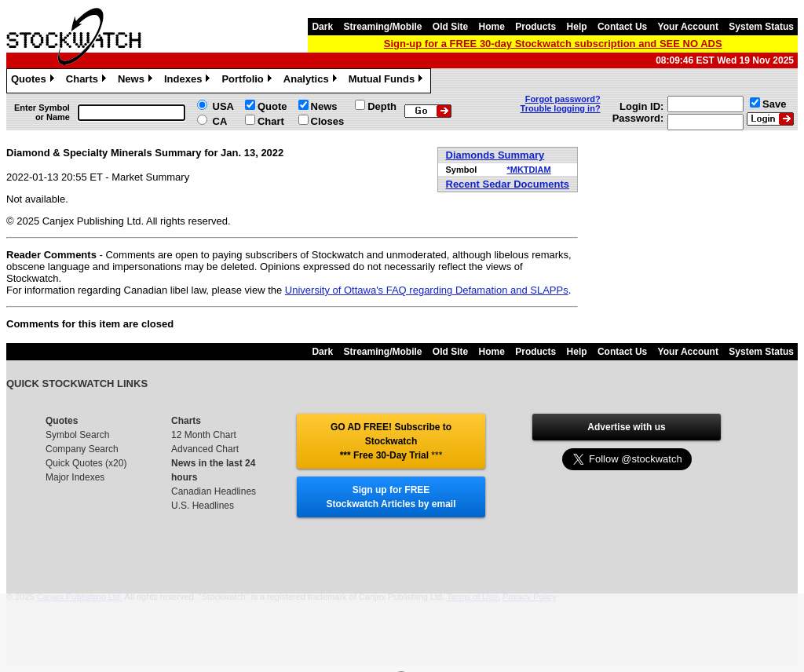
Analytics (312, 81)
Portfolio (248, 81)
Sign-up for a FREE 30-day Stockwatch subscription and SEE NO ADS (553, 44)
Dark (322, 27)
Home (492, 27)
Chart (271, 121)
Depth (382, 106)
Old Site (450, 27)
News (137, 81)
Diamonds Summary (495, 155)
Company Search (82, 449)
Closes (328, 121)
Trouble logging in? (561, 108)
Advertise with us (626, 427)
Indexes (189, 81)
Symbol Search (77, 435)
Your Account (688, 27)
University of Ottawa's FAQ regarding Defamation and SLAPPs (427, 290)
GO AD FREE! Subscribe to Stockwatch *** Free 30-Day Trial (391, 441)
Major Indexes (75, 477)
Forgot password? (563, 99)
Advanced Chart (205, 449)
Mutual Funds (388, 81)
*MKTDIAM (528, 170)
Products (535, 27)
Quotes (35, 81)
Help (577, 27)
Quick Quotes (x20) (86, 463)
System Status (761, 27)
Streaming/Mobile (382, 27)
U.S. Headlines (203, 506)
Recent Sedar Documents (508, 184)
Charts (88, 81)
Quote (272, 106)
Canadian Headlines (214, 491)
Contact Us (622, 27)
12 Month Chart (204, 435)
